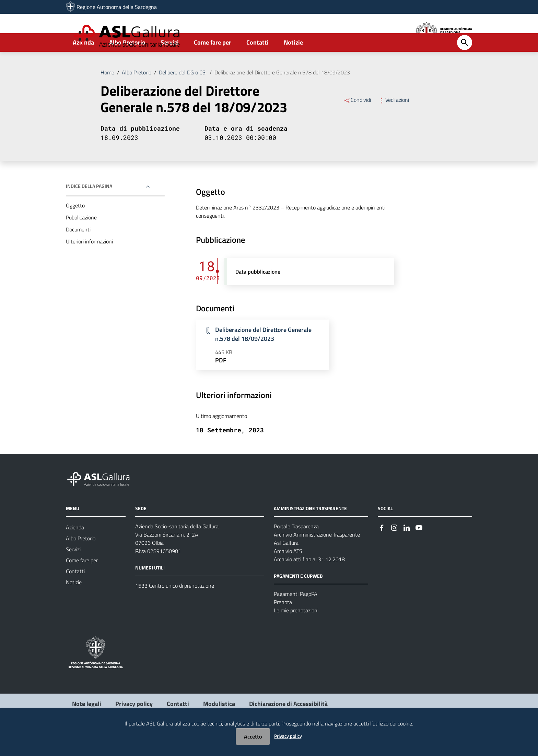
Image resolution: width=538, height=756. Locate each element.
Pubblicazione (81, 239)
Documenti (78, 251)
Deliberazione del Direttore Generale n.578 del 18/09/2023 (282, 94)
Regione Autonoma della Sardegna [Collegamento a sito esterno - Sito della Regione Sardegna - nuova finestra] (117, 7)
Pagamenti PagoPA (296, 615)
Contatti (258, 64)
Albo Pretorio (127, 64)
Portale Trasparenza (296, 548)
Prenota (283, 624)
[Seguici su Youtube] (419, 548)
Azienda (83, 64)
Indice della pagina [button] (89, 208)
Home (107, 94)
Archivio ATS (288, 573)
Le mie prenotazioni (296, 632)
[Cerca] (465, 64)
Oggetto (75, 227)
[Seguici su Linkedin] (407, 548)
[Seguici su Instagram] (394, 548)
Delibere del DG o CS (183, 94)
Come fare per (213, 64)
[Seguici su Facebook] (382, 548)
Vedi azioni (393, 121)
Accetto (253, 736)
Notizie (293, 64)
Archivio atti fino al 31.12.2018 (309, 581)
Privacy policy (288, 736)
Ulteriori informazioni (89, 263)
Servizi (170, 64)
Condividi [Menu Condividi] (357, 121)
